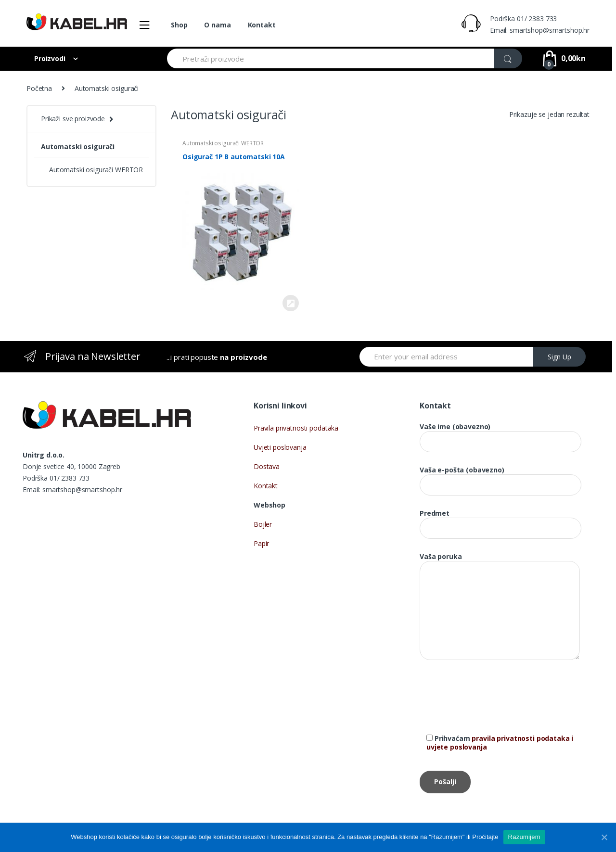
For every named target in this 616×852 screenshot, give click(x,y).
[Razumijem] (604, 837)
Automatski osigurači (78, 146)
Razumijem (524, 837)
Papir (261, 543)
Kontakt (262, 25)
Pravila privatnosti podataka (296, 428)
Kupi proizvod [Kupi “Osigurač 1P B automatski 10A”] (290, 303)
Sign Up (559, 357)
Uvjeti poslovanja (280, 447)
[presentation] (493, 704)
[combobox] (331, 58)
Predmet (500, 521)
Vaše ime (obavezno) (500, 434)
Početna (39, 88)
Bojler (263, 524)
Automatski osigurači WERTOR (223, 143)
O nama (217, 25)
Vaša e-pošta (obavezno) (500, 477)
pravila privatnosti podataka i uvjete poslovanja (500, 743)
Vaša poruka (500, 561)
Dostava (267, 466)
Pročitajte (485, 837)
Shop (179, 25)
